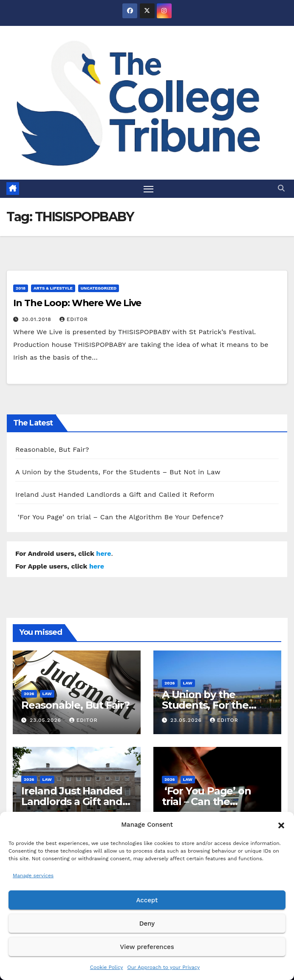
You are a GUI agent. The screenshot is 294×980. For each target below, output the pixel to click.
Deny (147, 924)
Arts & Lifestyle (53, 288)
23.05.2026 (47, 720)
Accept (147, 900)
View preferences (147, 947)
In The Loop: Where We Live (77, 303)
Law (47, 694)
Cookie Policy (107, 967)
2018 (21, 288)
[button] (281, 825)
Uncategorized (99, 288)
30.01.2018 (38, 319)
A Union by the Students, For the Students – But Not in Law (118, 472)
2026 (29, 694)
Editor (74, 319)
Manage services (33, 876)
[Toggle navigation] (149, 189)
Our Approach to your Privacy (163, 967)
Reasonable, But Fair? (52, 450)
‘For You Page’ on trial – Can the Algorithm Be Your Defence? (119, 517)
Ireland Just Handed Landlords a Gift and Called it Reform (115, 495)
